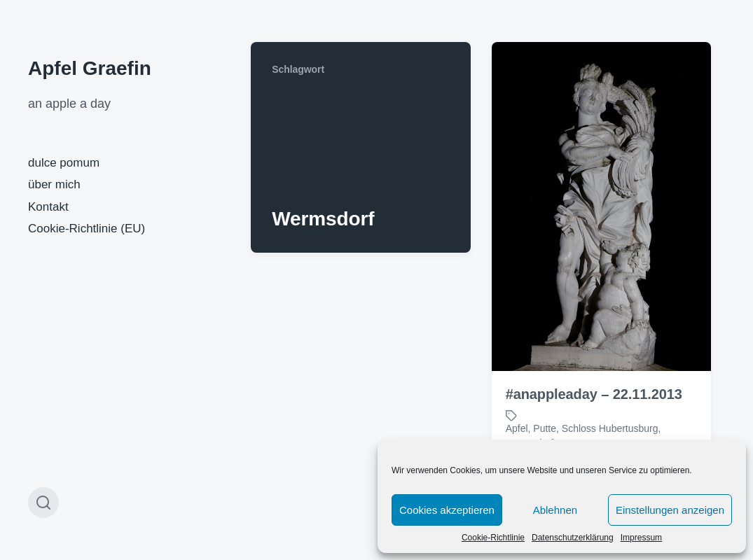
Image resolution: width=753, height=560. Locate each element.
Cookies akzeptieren (447, 510)
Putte (545, 428)
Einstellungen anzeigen (670, 510)
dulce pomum (64, 163)
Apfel (517, 428)
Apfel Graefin (90, 68)
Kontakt (48, 207)
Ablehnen (555, 510)
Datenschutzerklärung (573, 538)
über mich (54, 184)
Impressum (641, 538)
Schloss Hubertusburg (610, 428)
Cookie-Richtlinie (493, 538)
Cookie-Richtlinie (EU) (87, 229)
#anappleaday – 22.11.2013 (594, 394)
